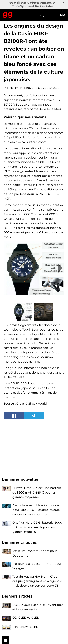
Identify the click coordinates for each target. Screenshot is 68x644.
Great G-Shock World (32, 404)
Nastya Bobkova (21, 88)
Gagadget (8, 14)
